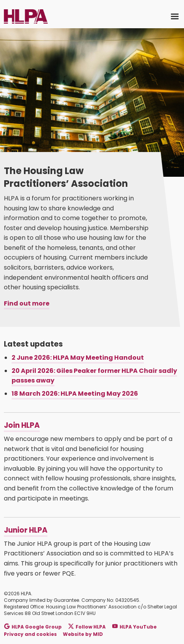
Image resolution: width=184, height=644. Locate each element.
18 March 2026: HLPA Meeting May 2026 (75, 394)
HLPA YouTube (134, 626)
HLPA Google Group (33, 626)
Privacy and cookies (30, 634)
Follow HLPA (87, 626)
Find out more (27, 303)
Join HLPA (22, 425)
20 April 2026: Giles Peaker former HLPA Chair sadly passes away (94, 376)
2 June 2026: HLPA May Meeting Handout (78, 358)
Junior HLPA (26, 530)
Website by (83, 634)
